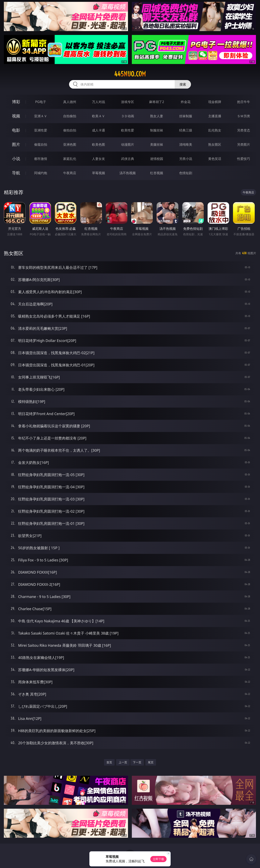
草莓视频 (99, 173)
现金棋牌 (215, 102)
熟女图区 (215, 144)
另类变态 (244, 130)
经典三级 (186, 130)
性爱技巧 (244, 159)
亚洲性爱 (41, 130)
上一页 (123, 762)
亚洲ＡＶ (41, 116)
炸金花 (186, 102)
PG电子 (41, 102)
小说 (16, 159)
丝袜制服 (186, 116)
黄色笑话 (215, 159)
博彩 (16, 102)
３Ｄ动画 (128, 116)
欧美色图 (99, 144)
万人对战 (99, 102)
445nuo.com (130, 74)
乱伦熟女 (215, 130)
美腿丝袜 (157, 144)
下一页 (137, 762)
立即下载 (158, 859)
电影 (16, 130)
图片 (16, 144)
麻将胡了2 (157, 102)
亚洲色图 (70, 144)
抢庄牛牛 (244, 102)
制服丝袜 (157, 130)
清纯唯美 (186, 144)
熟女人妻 (157, 116)
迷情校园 (157, 159)
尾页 (151, 762)
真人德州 (70, 102)
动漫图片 (128, 144)
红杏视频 (157, 173)
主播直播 (215, 116)
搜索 (183, 84)
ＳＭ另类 (244, 116)
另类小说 (186, 159)
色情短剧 (186, 173)
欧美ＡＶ (99, 116)
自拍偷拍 (70, 116)
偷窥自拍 (41, 144)
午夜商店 (70, 173)
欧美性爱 (128, 130)
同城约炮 (41, 173)
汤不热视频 (128, 173)
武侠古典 (128, 159)
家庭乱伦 (70, 159)
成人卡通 (99, 130)
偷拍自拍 (70, 130)
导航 (16, 173)
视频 (16, 116)
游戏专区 (128, 102)
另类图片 (244, 144)
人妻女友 (99, 159)
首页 (109, 762)
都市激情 (41, 159)
